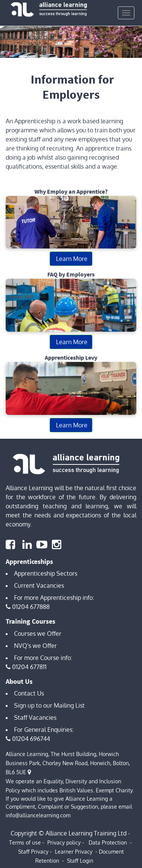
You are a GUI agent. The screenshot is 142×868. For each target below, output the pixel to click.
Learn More (71, 259)
